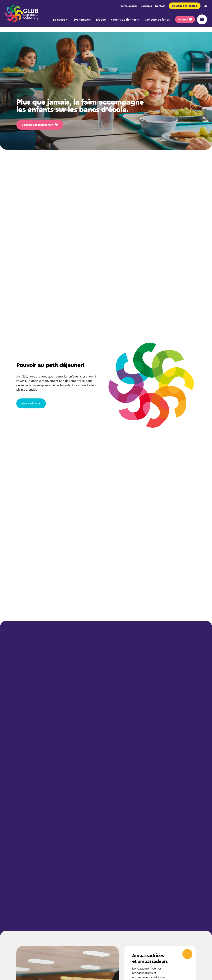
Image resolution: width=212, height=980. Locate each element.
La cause (61, 19)
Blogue (101, 19)
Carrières (146, 6)
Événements (82, 19)
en (205, 6)
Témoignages (129, 6)
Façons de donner (125, 19)
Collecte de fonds (157, 19)
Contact (160, 6)
